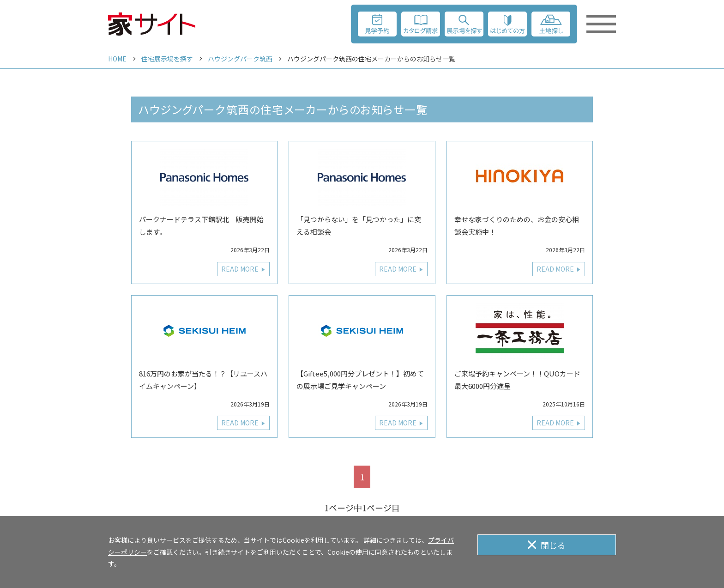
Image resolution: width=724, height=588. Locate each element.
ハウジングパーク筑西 (240, 59)
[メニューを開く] (601, 24)
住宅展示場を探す (167, 59)
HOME (117, 59)
